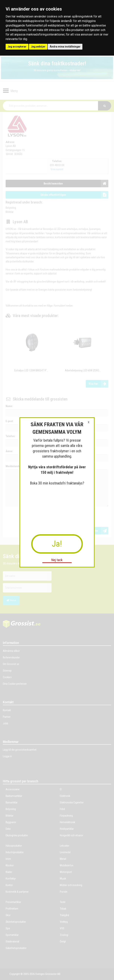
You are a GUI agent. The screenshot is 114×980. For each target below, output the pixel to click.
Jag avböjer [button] (38, 47)
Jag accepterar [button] (17, 47)
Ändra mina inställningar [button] (65, 47)
